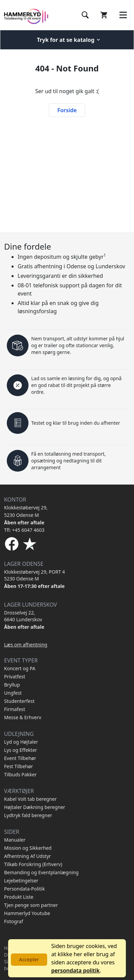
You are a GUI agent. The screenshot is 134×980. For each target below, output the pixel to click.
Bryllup (12, 685)
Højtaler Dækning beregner (35, 807)
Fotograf (14, 921)
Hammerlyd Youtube (27, 913)
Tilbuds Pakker (20, 774)
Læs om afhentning (26, 645)
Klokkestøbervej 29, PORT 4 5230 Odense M (34, 575)
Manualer (15, 840)
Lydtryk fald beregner (28, 815)
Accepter (29, 959)
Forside (67, 110)
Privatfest (15, 677)
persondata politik (75, 970)
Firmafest (15, 709)
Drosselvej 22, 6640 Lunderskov (23, 616)
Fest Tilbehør (18, 766)
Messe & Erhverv (23, 717)
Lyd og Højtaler (21, 742)
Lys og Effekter (21, 750)
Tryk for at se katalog (69, 40)
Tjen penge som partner (31, 905)
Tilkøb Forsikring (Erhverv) (33, 864)
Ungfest (13, 693)
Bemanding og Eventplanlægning (41, 872)
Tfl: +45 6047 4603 (24, 530)
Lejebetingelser (21, 881)
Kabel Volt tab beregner (30, 799)
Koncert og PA (20, 668)
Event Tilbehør (20, 758)
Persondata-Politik (24, 889)
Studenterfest (19, 701)
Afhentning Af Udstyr (27, 856)
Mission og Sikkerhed (28, 848)
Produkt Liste (19, 897)
